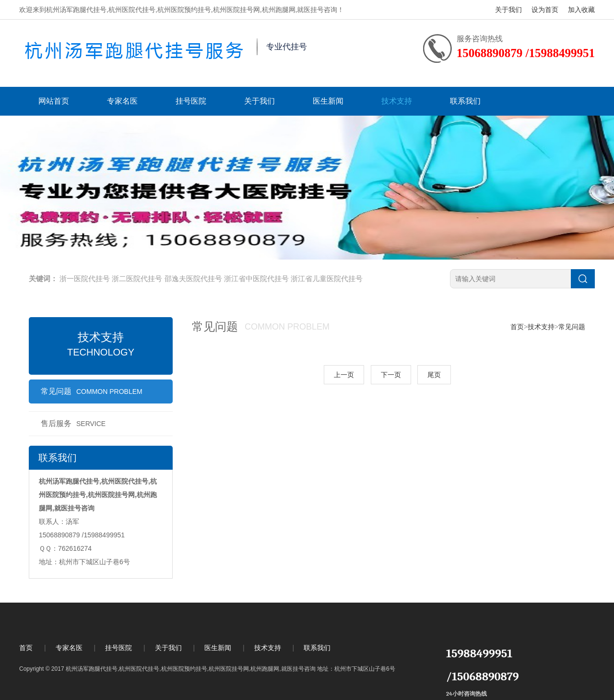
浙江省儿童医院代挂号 (327, 279)
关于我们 (508, 10)
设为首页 (545, 10)
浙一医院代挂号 (85, 279)
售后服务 (73, 423)
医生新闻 (328, 101)
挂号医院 (191, 101)
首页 (517, 327)
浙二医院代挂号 (137, 279)
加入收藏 (581, 10)
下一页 (391, 375)
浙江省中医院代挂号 (256, 279)
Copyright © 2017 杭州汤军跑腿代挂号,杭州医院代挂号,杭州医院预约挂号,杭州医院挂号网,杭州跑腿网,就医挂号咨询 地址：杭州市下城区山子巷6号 (207, 669)
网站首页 (54, 101)
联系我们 (465, 101)
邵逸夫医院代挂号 (193, 279)
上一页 (344, 375)
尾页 (434, 375)
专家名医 (122, 101)
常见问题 (92, 391)
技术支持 (397, 101)
